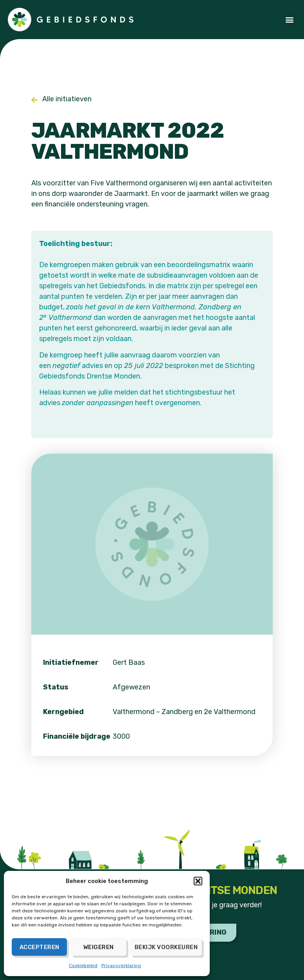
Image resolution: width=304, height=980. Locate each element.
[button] (198, 881)
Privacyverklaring (121, 966)
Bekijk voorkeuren (166, 947)
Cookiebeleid (83, 966)
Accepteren (40, 947)
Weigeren (99, 947)
